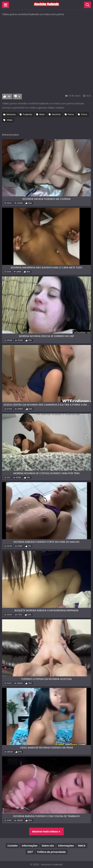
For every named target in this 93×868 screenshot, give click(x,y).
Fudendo (28, 114)
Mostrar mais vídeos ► (47, 832)
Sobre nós (48, 846)
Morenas (11, 114)
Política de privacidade (51, 852)
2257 (30, 852)
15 (9, 96)
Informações (30, 846)
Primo (84, 114)
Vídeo (10, 120)
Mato (42, 114)
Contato (13, 846)
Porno (71, 114)
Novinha (56, 114)
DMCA (82, 846)
